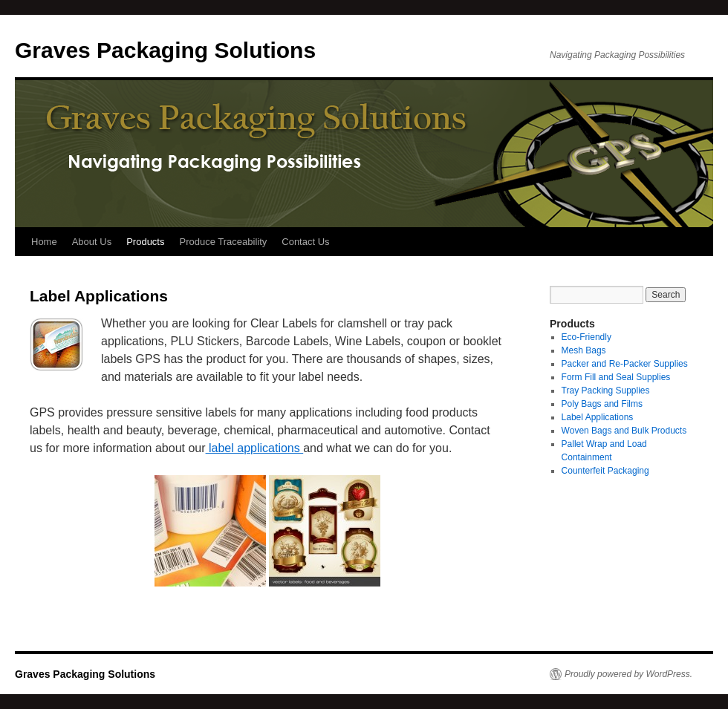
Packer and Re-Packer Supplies (625, 364)
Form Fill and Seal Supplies (616, 377)
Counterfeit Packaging (605, 471)
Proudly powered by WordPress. (628, 674)
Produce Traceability (223, 242)
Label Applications (598, 417)
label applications (255, 448)
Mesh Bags (584, 350)
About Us (92, 242)
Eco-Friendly (586, 337)
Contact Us (305, 242)
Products (145, 242)
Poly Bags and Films (602, 404)
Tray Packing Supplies (606, 391)
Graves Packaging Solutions (165, 50)
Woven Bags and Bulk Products (624, 431)
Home (44, 242)
